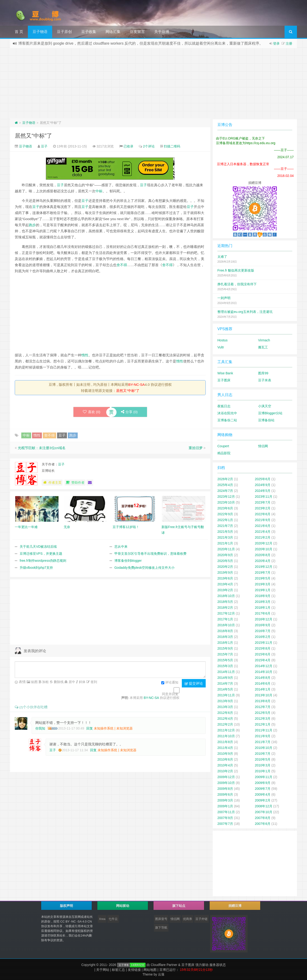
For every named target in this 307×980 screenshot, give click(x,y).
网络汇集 (113, 32)
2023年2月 (263, 508)
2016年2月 (263, 637)
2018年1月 (263, 608)
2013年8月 (263, 701)
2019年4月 (225, 584)
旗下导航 (161, 928)
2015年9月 (225, 648)
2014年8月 (263, 678)
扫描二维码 (172, 146)
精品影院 (224, 453)
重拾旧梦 (196, 448)
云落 (161, 974)
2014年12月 (264, 666)
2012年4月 (225, 719)
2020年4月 (263, 561)
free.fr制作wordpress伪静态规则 (43, 561)
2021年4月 (263, 532)
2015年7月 (225, 654)
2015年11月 (264, 643)
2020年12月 (264, 543)
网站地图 (151, 970)
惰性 (85, 355)
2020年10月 (264, 549)
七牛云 (113, 919)
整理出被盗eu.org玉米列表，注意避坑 (245, 312)
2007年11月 (226, 812)
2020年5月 (225, 561)
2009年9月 (263, 783)
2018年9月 (263, 596)
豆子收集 (89, 32)
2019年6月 (225, 578)
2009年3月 (225, 800)
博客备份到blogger (128, 561)
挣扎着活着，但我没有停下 (237, 284)
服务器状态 (218, 965)
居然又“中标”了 (33, 136)
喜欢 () (92, 412)
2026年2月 (225, 479)
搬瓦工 (263, 347)
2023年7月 (263, 502)
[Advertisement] (153, 83)
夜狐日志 (224, 406)
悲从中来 (121, 547)
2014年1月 (263, 689)
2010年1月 (263, 771)
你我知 (40, 728)
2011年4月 (225, 748)
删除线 (58, 682)
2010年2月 (225, 771)
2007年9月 (225, 818)
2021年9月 (263, 520)
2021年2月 (263, 537)
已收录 (128, 146)
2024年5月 (263, 491)
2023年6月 (225, 508)
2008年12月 (264, 806)
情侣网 (263, 446)
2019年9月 (225, 572)
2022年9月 (225, 514)
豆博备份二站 (227, 420)
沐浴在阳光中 (227, 413)
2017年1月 (225, 619)
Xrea (102, 919)
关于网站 (104, 970)
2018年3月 (263, 602)
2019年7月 (263, 572)
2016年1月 (225, 643)
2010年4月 (225, 765)
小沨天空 (265, 406)
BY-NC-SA (136, 384)
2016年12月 (264, 619)
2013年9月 (225, 701)
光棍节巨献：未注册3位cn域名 (42, 448)
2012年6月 (225, 713)
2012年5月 (263, 713)
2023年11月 (264, 497)
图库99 (263, 373)
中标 (99, 191)
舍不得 (122, 265)
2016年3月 (225, 637)
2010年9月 (225, 754)
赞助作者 (75, 483)
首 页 (19, 32)
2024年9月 (263, 485)
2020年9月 (225, 555)
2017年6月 (263, 613)
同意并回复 (170, 694)
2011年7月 (263, 742)
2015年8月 (263, 648)
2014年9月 (225, 678)
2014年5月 (225, 689)
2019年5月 (263, 578)
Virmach (264, 340)
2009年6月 (225, 794)
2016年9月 (263, 625)
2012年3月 (263, 719)
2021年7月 (225, 526)
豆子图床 (224, 380)
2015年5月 (225, 660)
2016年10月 (226, 625)
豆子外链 (201, 919)
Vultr (221, 347)
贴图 (34, 682)
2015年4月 (263, 660)
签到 (93, 682)
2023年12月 (226, 497)
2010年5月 (263, 759)
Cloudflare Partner (164, 965)
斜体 (82, 682)
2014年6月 (263, 683)
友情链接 (135, 970)
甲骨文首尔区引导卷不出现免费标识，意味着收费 (150, 554)
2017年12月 (226, 613)
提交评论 (194, 683)
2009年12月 (226, 777)
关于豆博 (162, 32)
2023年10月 (226, 502)
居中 (71, 682)
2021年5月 (225, 532)
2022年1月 (225, 520)
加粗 (45, 682)
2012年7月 (263, 707)
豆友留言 (137, 32)
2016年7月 (263, 631)
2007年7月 (225, 824)
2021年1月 (225, 543)
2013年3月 (225, 707)
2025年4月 (225, 485)
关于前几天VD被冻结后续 (38, 547)
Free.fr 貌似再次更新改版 (236, 270)
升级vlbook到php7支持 (36, 568)
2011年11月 (264, 730)
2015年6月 (263, 654)
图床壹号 (161, 919)
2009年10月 (226, 783)
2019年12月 (264, 567)
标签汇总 (119, 970)
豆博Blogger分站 (270, 413)
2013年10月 (264, 695)
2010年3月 (263, 765)
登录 (276, 43)
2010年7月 (263, 754)
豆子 (44, 146)
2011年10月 (226, 736)
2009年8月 (225, 789)
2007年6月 (263, 824)
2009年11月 (264, 777)
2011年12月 (226, 730)
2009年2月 (263, 800)
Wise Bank (225, 373)
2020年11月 (226, 549)
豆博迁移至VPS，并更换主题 (41, 554)
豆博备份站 (266, 420)
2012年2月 (225, 724)
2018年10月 (226, 596)
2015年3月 (225, 666)
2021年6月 (263, 526)
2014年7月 (225, 683)
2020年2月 (225, 567)
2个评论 (149, 146)
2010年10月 (264, 748)
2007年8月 (263, 818)
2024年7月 (225, 491)
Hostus (223, 340)
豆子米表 (265, 380)
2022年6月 (263, 514)
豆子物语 (40, 32)
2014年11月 (226, 672)
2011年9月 (263, 736)
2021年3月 (225, 537)
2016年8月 (225, 631)
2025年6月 (263, 479)
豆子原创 (64, 32)
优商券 (188, 919)
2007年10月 (264, 812)
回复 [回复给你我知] (90, 728)
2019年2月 (225, 590)
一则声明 (224, 298)
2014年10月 (264, 672)
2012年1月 (263, 724)
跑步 (32, 225)
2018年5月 (225, 602)
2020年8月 (263, 555)
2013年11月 (226, 695)
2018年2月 (225, 608)
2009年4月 (263, 794)
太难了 (222, 257)
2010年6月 (225, 759)
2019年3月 (263, 584)
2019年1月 (263, 590)
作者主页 (52, 483)
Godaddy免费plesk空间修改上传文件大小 (145, 568)
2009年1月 (225, 806)
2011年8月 (225, 742)
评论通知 (170, 683)
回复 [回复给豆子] (93, 750)
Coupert (223, 446)
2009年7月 (263, 789)
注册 (289, 43)
